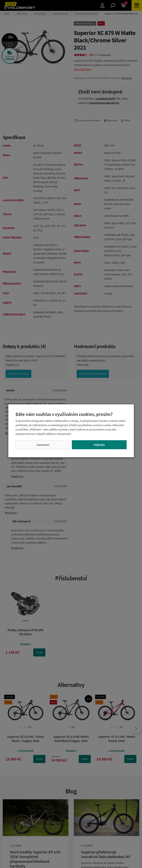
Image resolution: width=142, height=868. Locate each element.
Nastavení (43, 445)
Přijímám (99, 445)
